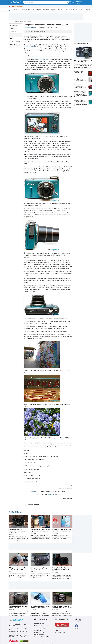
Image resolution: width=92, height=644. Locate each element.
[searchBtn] (67, 2)
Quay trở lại (33, 504)
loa (35, 155)
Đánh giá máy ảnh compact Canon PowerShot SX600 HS (80, 73)
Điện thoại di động (14, 25)
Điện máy (31, 10)
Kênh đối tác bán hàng (61, 632)
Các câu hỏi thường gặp (40, 628)
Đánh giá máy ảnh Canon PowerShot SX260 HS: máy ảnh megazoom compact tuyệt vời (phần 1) (81, 94)
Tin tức (17, 21)
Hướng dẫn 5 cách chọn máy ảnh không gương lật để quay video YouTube (62, 569)
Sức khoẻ (61, 10)
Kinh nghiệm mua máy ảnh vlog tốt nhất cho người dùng (17, 569)
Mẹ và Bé (45, 10)
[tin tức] (9, 10)
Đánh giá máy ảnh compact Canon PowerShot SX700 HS (80, 86)
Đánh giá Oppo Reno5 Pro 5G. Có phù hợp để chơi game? (40, 607)
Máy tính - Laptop (14, 32)
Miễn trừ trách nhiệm (39, 632)
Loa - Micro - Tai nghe (15, 42)
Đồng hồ (12, 38)
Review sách (54, 10)
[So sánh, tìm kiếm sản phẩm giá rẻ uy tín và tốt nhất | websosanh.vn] (15, 2)
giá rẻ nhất (51, 494)
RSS (76, 631)
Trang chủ (11, 21)
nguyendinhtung (67, 498)
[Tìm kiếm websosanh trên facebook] (76, 626)
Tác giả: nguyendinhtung (30, 28)
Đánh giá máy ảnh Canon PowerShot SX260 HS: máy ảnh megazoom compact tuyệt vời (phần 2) (81, 103)
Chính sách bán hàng (39, 630)
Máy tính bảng (13, 28)
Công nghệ (15, 10)
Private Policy (78, 629)
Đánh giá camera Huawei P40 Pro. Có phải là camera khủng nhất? (40, 530)
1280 (48, 268)
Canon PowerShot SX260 (42, 59)
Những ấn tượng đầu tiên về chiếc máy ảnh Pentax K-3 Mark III (62, 607)
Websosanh (34, 491)
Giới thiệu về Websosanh (61, 628)
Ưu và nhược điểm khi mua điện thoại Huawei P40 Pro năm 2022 (62, 530)
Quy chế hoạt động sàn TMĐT (42, 637)
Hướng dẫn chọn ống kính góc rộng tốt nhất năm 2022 (39, 569)
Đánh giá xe (68, 10)
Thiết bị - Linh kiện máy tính (15, 46)
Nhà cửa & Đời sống (78, 10)
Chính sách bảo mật (39, 635)
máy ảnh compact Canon (39, 56)
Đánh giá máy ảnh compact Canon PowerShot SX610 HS (80, 79)
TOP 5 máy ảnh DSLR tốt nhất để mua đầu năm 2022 (18, 607)
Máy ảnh (29, 21)
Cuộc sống (23, 10)
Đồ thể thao (39, 10)
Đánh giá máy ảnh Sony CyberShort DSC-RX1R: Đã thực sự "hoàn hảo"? (18, 531)
